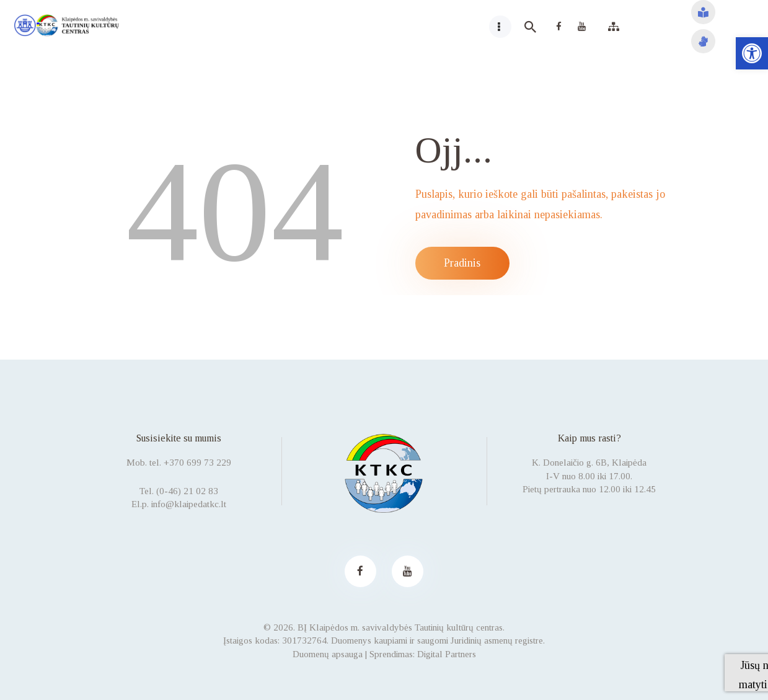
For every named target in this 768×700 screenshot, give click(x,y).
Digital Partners (447, 654)
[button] (752, 53)
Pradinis (462, 263)
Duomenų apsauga (328, 654)
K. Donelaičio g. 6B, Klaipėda (589, 463)
